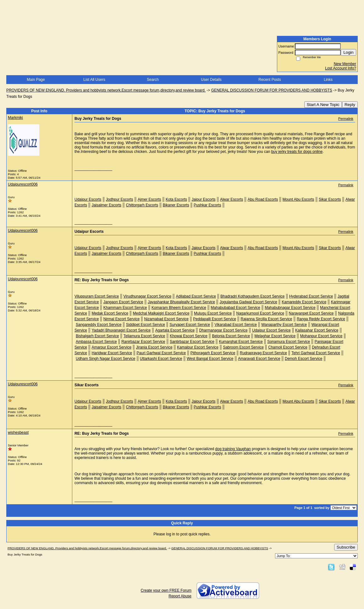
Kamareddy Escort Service (304, 302)
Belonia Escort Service (231, 336)
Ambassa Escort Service (96, 342)
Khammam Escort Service (125, 308)
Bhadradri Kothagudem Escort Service (252, 296)
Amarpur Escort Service (111, 347)
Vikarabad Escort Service (236, 325)
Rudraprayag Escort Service (263, 353)
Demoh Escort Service (303, 359)
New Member (345, 64)
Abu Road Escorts (263, 199)
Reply (350, 105)
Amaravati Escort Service (259, 359)
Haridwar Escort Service (112, 353)
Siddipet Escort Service (146, 325)
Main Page (36, 80)
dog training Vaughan (233, 449)
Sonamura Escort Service (289, 342)
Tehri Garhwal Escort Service (316, 353)
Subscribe (346, 547)
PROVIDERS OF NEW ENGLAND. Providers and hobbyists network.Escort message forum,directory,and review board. (106, 90)
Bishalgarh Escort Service (97, 336)
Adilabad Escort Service (196, 296)
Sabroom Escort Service (243, 347)
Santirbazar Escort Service (192, 342)
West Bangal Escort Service (210, 359)
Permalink (346, 119)
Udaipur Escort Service (271, 330)
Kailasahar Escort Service (317, 330)
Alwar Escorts (232, 199)
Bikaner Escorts (176, 205)
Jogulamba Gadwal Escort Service (248, 302)
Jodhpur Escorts (120, 199)
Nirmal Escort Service (121, 319)
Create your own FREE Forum (166, 590)
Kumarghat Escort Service (241, 342)
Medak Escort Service (110, 313)
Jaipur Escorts (203, 199)
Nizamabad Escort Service (166, 319)
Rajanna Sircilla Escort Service (266, 319)
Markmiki (15, 118)
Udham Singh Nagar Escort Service (105, 359)
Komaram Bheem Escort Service (179, 308)
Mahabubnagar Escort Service (290, 308)
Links (328, 80)
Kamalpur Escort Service (198, 347)
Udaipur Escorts (88, 199)
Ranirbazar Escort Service (143, 342)
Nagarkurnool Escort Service (260, 313)
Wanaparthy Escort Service (284, 325)
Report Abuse (180, 596)
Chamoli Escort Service (288, 347)
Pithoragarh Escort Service (213, 353)
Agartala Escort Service (175, 330)
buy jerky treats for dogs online (297, 152)
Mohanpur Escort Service (321, 336)
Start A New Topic (323, 105)
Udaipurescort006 (23, 184)
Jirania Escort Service (154, 347)
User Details (211, 80)
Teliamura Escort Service (144, 336)
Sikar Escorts (330, 199)
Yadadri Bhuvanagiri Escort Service (121, 330)
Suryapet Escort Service (190, 325)
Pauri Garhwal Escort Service (161, 353)
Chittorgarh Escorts (142, 205)
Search (153, 80)
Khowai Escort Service (189, 336)
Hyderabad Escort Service (311, 296)
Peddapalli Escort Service (215, 319)
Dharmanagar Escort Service (223, 330)
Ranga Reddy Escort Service (321, 319)
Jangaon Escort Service (123, 302)
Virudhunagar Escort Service (148, 296)
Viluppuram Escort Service (97, 296)
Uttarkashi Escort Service (161, 359)
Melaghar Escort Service (275, 336)
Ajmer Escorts (149, 199)
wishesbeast (18, 433)
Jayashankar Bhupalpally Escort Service (181, 302)
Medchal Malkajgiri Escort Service (161, 313)
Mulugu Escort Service (213, 313)
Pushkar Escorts (207, 205)
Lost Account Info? (341, 68)
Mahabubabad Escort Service (235, 308)
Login (348, 52)
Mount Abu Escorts (298, 199)
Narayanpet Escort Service (311, 313)
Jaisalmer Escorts (106, 205)
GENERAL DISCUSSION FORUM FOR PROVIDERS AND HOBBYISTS (272, 90)
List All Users (94, 80)
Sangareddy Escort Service (99, 325)
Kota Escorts (176, 199)
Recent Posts (270, 80)
